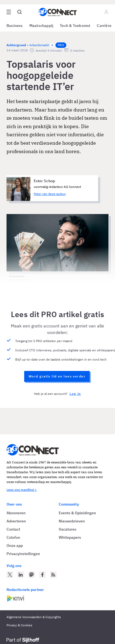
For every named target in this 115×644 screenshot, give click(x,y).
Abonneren (16, 513)
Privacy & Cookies (19, 625)
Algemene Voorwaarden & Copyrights (34, 617)
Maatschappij (41, 26)
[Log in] (106, 12)
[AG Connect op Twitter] (10, 575)
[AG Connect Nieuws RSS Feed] (53, 575)
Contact (13, 529)
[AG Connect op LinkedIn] (21, 575)
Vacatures (68, 529)
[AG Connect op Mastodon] (32, 575)
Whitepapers (70, 537)
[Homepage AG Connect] (58, 12)
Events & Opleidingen (77, 513)
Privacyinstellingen (23, 554)
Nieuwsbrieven (72, 521)
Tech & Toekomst (75, 26)
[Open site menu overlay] (9, 12)
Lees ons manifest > (22, 490)
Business (15, 26)
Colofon (13, 537)
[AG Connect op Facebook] (42, 575)
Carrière (104, 26)
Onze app (15, 546)
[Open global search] (20, 12)
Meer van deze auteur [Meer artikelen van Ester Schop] (50, 194)
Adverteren (16, 521)
